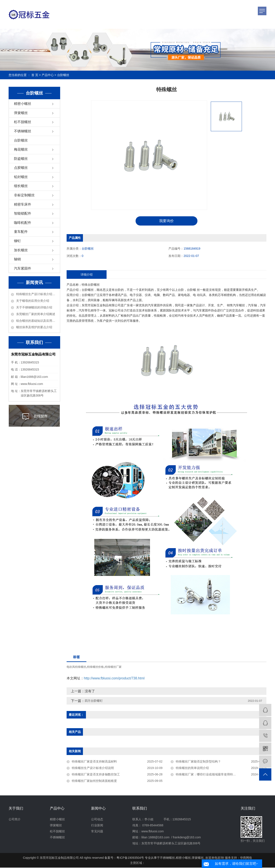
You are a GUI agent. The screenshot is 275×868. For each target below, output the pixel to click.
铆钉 (17, 241)
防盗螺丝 (21, 159)
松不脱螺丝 (23, 122)
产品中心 (48, 75)
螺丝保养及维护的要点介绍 (34, 327)
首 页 (35, 75)
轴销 (17, 259)
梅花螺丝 (21, 149)
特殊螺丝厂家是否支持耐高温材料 (94, 762)
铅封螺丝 (21, 177)
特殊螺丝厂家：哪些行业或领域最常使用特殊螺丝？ (210, 775)
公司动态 (97, 820)
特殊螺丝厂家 (113, 667)
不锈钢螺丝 (23, 131)
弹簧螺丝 (21, 113)
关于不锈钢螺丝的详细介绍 (34, 307)
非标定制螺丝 (24, 195)
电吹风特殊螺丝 (76, 667)
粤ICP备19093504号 (130, 858)
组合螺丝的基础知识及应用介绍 (37, 321)
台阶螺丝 (63, 75)
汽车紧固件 (23, 268)
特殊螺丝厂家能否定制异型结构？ (198, 762)
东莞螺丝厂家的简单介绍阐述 (36, 314)
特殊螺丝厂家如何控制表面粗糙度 (94, 781)
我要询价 (167, 221)
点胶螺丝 (21, 168)
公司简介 (15, 820)
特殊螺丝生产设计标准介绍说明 (37, 294)
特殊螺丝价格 (95, 667)
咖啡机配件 (23, 223)
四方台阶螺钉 (94, 701)
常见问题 (97, 832)
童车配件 (21, 232)
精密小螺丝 (23, 104)
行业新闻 (97, 826)
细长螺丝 (21, 186)
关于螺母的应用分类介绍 (33, 301)
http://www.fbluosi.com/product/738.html (114, 679)
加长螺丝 (21, 250)
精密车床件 (23, 204)
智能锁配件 (23, 213)
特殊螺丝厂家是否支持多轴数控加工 (96, 775)
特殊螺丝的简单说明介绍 (192, 768)
